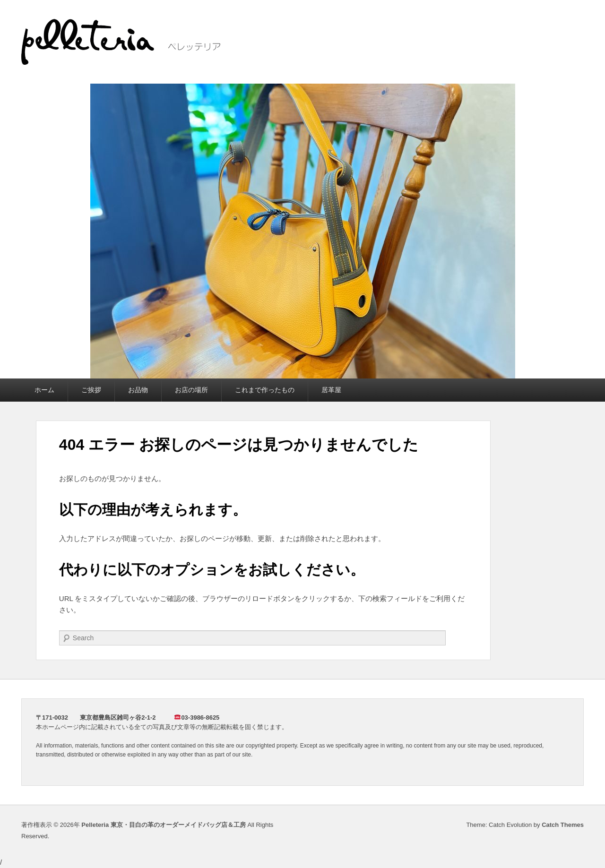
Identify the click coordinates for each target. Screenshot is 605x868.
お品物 (138, 390)
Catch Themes (563, 825)
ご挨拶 (91, 390)
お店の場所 (191, 390)
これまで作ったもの (265, 390)
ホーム (44, 390)
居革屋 (331, 390)
